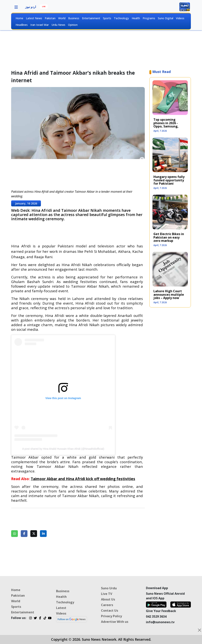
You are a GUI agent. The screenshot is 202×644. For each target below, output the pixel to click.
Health (136, 18)
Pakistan (50, 18)
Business (74, 18)
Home (19, 18)
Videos (180, 18)
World (62, 18)
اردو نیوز (31, 7)
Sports (107, 18)
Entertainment (91, 18)
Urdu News (58, 25)
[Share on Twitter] (34, 534)
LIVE (44, 6)
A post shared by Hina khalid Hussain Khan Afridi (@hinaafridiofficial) (63, 449)
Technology (121, 18)
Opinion (73, 25)
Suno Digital (166, 18)
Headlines (22, 25)
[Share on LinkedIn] (43, 534)
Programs (149, 18)
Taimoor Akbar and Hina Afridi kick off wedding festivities (83, 479)
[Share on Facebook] (24, 534)
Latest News (34, 18)
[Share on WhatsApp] (14, 534)
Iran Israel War (40, 25)
